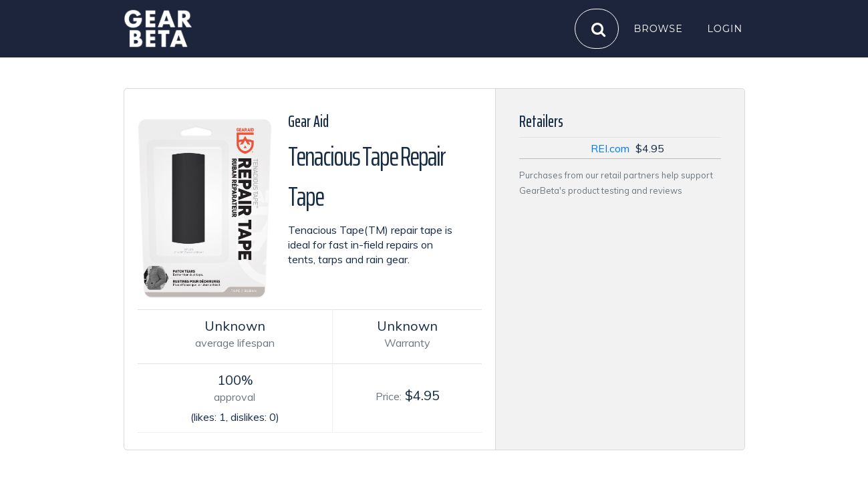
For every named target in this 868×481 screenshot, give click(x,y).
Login (725, 28)
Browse (659, 28)
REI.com (610, 148)
